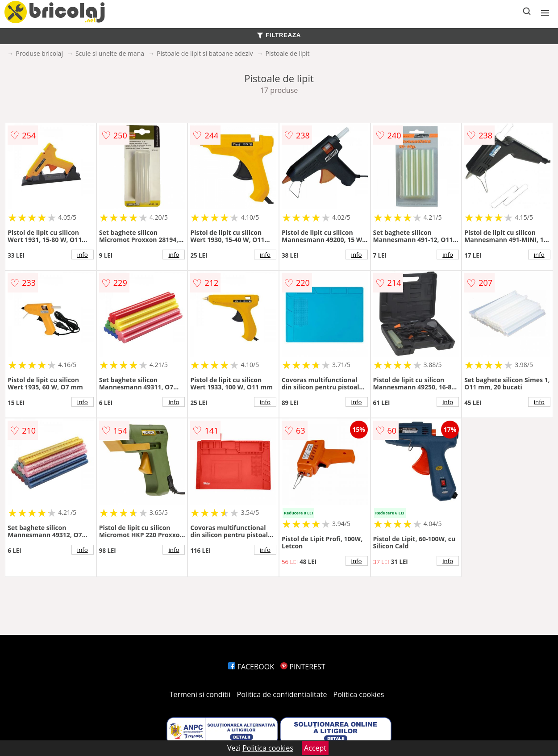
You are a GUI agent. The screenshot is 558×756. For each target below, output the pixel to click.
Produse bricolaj (39, 53)
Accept (315, 748)
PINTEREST (303, 667)
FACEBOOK (251, 667)
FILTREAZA (279, 35)
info (83, 255)
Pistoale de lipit (287, 53)
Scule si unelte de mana (110, 53)
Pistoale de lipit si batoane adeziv (205, 53)
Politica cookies (359, 694)
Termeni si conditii (200, 694)
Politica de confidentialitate (282, 694)
